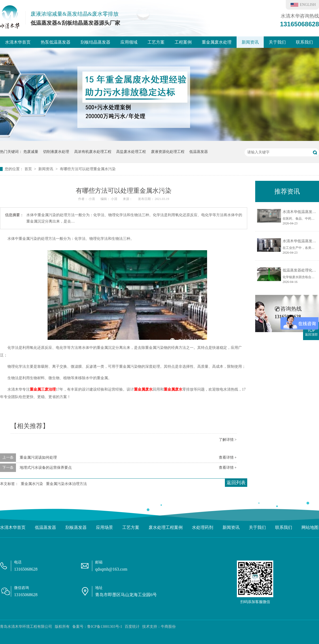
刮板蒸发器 (76, 527)
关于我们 (277, 42)
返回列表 (236, 483)
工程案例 (183, 42)
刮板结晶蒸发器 (95, 42)
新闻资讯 (250, 42)
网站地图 (310, 527)
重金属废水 (143, 389)
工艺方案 (156, 42)
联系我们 (304, 42)
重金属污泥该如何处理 (38, 457)
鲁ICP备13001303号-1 (105, 627)
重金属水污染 (32, 484)
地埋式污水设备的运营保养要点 (46, 468)
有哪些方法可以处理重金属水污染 (88, 169)
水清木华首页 (18, 42)
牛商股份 (168, 627)
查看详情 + (228, 457)
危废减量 (31, 152)
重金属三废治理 (43, 389)
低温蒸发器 (199, 152)
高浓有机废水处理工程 (93, 152)
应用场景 (104, 527)
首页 (29, 169)
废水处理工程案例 (166, 527)
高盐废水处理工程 (131, 152)
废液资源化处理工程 (168, 152)
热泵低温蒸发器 (56, 42)
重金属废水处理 (217, 42)
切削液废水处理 (56, 152)
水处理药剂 (203, 527)
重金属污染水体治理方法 (66, 484)
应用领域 (129, 42)
